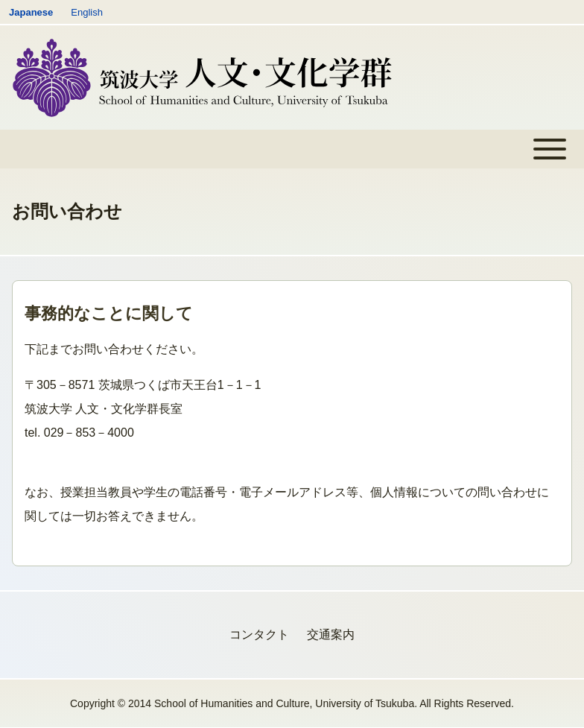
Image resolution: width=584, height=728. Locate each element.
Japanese (31, 12)
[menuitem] (259, 635)
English (87, 12)
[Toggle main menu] (292, 149)
